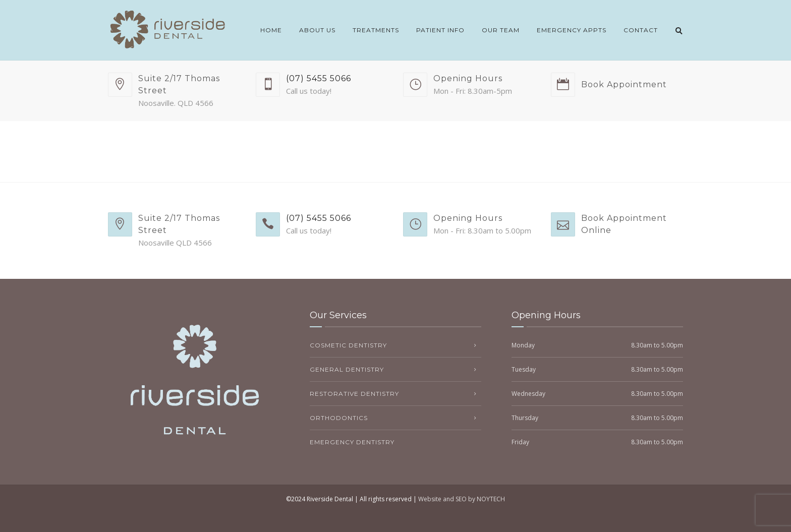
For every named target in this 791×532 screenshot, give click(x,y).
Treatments (376, 30)
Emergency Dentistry (352, 442)
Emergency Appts (572, 30)
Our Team (501, 30)
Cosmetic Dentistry (348, 345)
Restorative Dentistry (354, 394)
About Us (317, 30)
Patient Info (440, 30)
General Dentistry (347, 369)
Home (271, 30)
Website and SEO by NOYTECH (462, 499)
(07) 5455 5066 (319, 78)
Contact (641, 30)
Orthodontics (339, 418)
